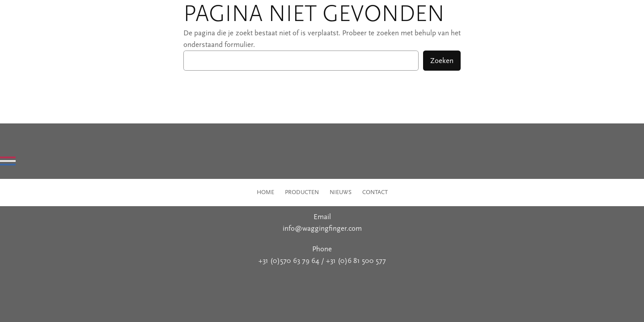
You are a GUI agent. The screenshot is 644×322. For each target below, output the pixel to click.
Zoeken (442, 61)
